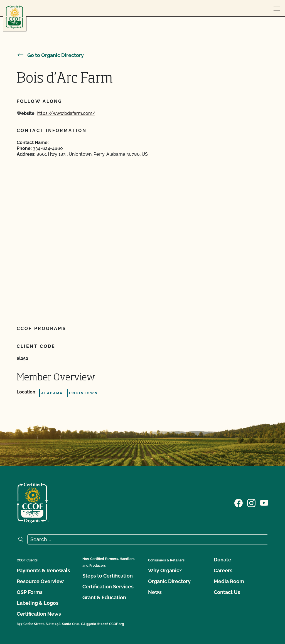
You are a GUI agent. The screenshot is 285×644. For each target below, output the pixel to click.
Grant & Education (104, 597)
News (155, 592)
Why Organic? (165, 570)
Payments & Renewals (43, 570)
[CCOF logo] (14, 17)
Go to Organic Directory (50, 55)
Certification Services (108, 587)
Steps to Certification (108, 576)
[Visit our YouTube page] (264, 502)
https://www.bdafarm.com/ (66, 113)
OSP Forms (30, 592)
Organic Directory (169, 581)
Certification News (39, 614)
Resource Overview (40, 581)
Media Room (229, 581)
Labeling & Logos (38, 603)
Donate (223, 560)
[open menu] (277, 8)
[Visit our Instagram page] (251, 502)
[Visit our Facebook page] (239, 502)
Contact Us (227, 592)
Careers (223, 570)
